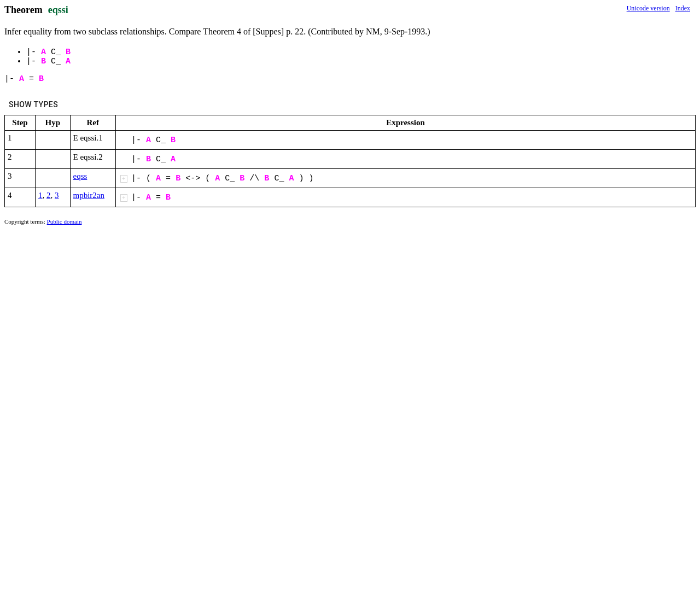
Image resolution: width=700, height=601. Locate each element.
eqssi (58, 10)
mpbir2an (89, 195)
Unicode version (648, 8)
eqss (80, 176)
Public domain (65, 221)
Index (683, 8)
